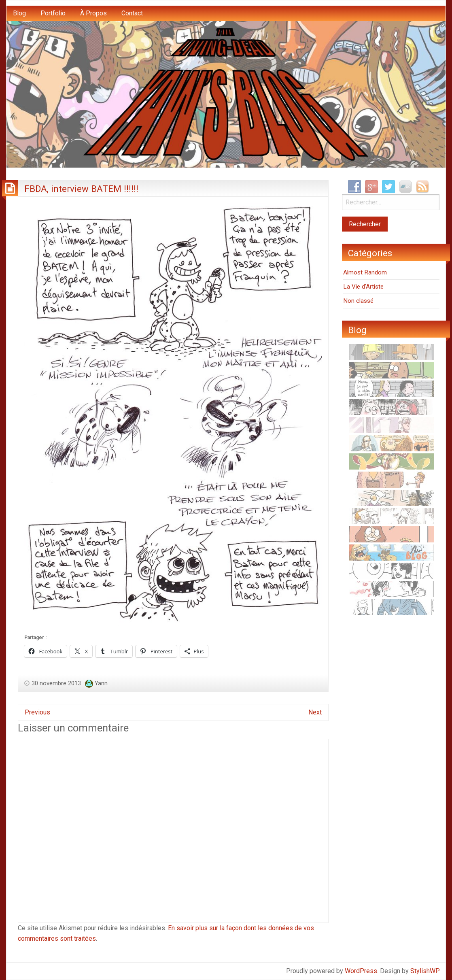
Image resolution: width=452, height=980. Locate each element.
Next (315, 712)
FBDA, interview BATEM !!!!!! (81, 189)
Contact (132, 13)
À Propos (93, 13)
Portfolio (53, 13)
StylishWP (425, 971)
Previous (37, 712)
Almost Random (365, 272)
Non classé (358, 301)
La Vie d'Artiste (363, 287)
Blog (19, 13)
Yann (101, 683)
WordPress (361, 971)
